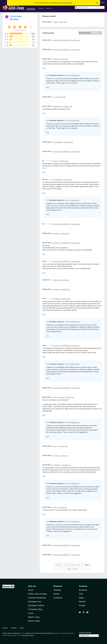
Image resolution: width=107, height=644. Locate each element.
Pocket (82, 605)
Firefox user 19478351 (61, 346)
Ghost (56, 59)
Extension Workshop (37, 598)
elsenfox (57, 289)
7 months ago (63, 446)
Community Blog (35, 609)
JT (54, 97)
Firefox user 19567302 (62, 545)
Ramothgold (58, 106)
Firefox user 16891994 (62, 224)
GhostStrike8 (58, 142)
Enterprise (58, 598)
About (31, 590)
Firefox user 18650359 (62, 261)
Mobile (56, 594)
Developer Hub (35, 602)
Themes (41, 8)
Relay (81, 598)
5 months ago (68, 142)
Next (87, 565)
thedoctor (57, 465)
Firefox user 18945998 (62, 388)
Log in (102, 2)
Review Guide (34, 621)
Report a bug (34, 617)
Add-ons (32, 586)
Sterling (56, 280)
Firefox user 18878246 (62, 243)
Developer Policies (36, 605)
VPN (81, 594)
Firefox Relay (16, 16)
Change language (85, 633)
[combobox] (90, 7)
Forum (31, 613)
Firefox (16, 19)
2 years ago (62, 22)
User (55, 507)
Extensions (31, 8)
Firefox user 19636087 (61, 555)
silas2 (55, 22)
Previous (59, 565)
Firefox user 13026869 (62, 152)
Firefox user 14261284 (61, 40)
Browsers (83, 590)
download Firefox (66, 3)
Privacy (5, 628)
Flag (44, 68)
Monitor (82, 602)
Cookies (14, 628)
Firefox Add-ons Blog (37, 594)
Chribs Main (58, 180)
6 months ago (65, 280)
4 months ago (75, 40)
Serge (56, 161)
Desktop (57, 590)
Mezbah (56, 233)
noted (22, 633)
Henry (56, 446)
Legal (22, 628)
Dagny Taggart (59, 397)
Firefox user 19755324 (62, 50)
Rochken (57, 299)
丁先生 (56, 456)
